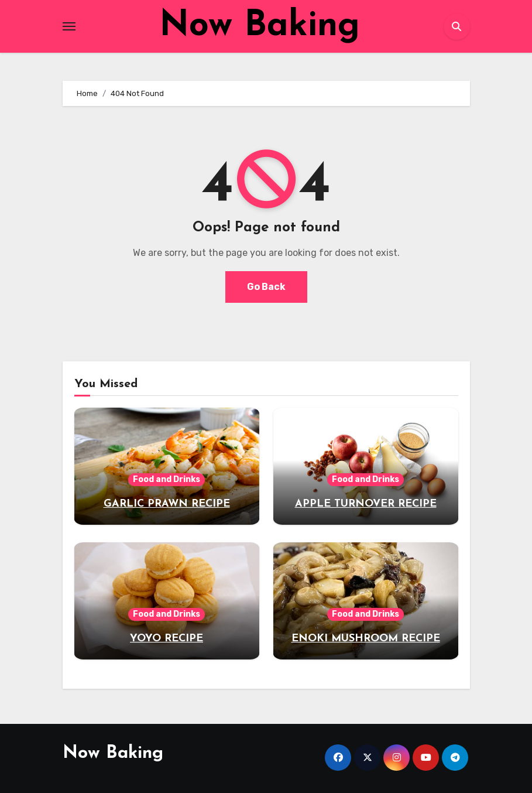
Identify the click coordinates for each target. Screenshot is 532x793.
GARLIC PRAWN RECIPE (167, 504)
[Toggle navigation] (69, 26)
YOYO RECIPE (167, 639)
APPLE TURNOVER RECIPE (366, 504)
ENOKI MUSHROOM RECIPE (366, 639)
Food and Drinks (167, 479)
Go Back (266, 287)
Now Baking (260, 26)
